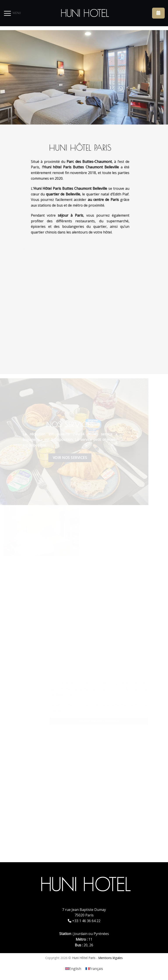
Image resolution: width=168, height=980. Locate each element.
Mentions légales (110, 958)
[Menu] (12, 13)
